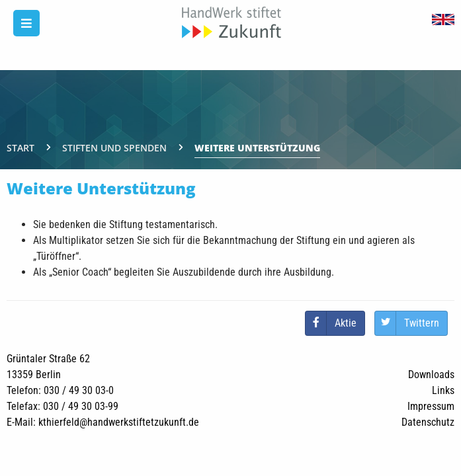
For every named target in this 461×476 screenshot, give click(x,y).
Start (21, 148)
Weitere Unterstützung (257, 148)
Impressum (431, 406)
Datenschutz (428, 422)
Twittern (422, 323)
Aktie (346, 323)
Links (443, 390)
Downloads (431, 375)
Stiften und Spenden (114, 148)
